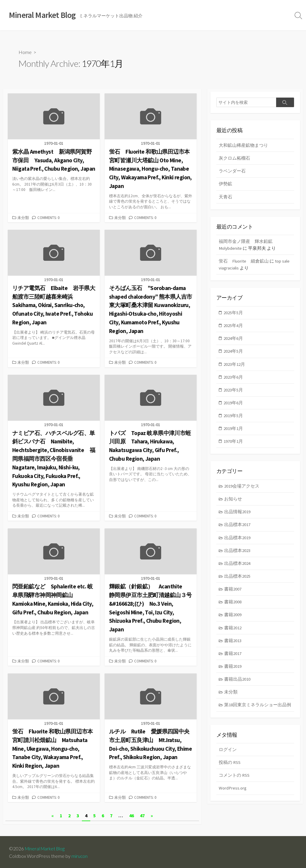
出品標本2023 (238, 553)
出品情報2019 (238, 514)
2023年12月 (235, 365)
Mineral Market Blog (46, 847)
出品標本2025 (238, 579)
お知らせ (233, 501)
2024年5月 (234, 352)
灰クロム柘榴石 (234, 158)
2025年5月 (234, 313)
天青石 (225, 197)
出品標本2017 (238, 527)
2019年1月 (234, 430)
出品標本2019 (238, 540)
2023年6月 (234, 378)
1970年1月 (234, 443)
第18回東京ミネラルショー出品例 (258, 709)
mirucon (80, 855)
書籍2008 (233, 605)
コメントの (234, 780)
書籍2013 (233, 644)
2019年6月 (234, 404)
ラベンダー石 (232, 171)
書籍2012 (233, 631)
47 (142, 814)
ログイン (228, 754)
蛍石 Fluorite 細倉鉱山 (244, 262)
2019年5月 (234, 417)
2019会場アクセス (242, 488)
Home (25, 52)
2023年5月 (234, 391)
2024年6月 (234, 339)
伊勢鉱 (225, 184)
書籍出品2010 (238, 683)
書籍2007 (233, 592)
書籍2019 (233, 670)
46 (131, 814)
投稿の (230, 767)
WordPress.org (233, 793)
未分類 (23, 218)
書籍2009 (233, 618)
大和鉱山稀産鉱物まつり (243, 145)
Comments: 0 (48, 218)
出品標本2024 (238, 566)
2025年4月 (234, 326)
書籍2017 (233, 657)
